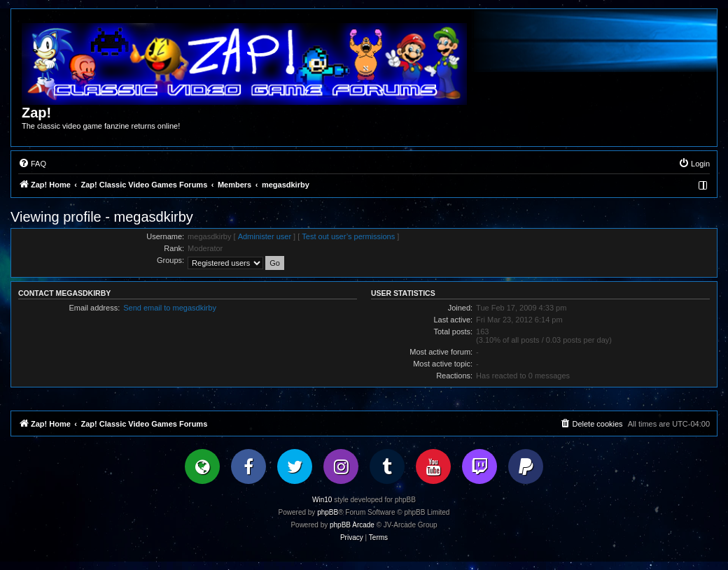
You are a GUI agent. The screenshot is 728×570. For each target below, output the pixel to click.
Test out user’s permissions (348, 236)
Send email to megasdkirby (170, 308)
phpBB (328, 512)
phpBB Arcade (352, 525)
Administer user (265, 236)
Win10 (322, 500)
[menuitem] (32, 164)
